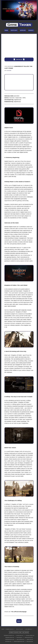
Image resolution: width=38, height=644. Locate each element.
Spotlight (14, 30)
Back (19, 621)
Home (6, 30)
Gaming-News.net (20, 635)
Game (19, 25)
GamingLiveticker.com (30, 635)
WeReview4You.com (29, 637)
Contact (31, 30)
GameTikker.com (28, 629)
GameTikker (9, 70)
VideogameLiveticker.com (9, 635)
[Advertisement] (19, 46)
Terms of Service (19, 629)
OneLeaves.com (30, 641)
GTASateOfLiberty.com (10, 639)
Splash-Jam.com (30, 639)
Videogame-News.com (10, 637)
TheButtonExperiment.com (19, 641)
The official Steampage (19, 612)
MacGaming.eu (19, 637)
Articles (23, 30)
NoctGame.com (8, 641)
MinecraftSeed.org (20, 639)
